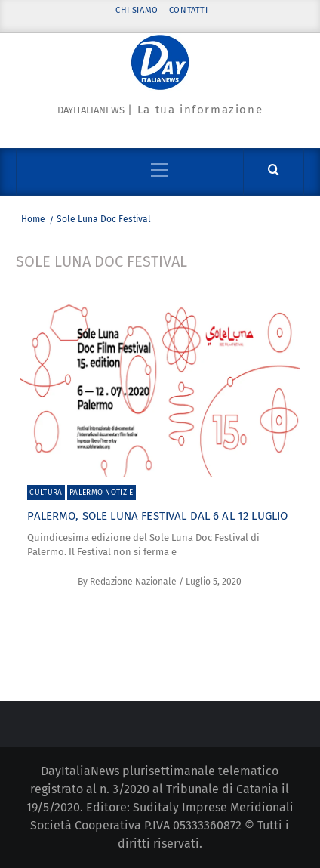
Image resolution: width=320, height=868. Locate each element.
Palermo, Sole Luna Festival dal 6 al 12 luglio (157, 516)
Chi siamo (137, 10)
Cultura (46, 493)
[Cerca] (274, 170)
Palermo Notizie (102, 493)
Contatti (189, 10)
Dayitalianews (91, 110)
